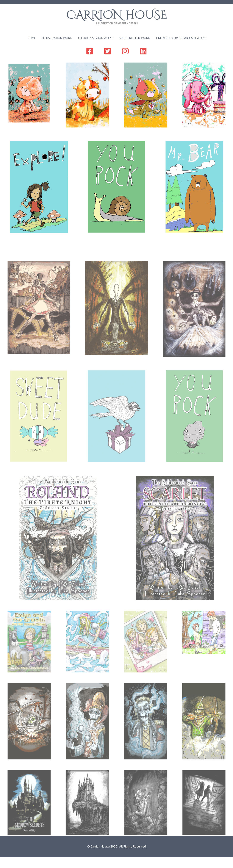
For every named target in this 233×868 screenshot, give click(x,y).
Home (32, 38)
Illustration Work (57, 38)
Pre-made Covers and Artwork (181, 38)
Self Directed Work (134, 38)
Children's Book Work (95, 38)
